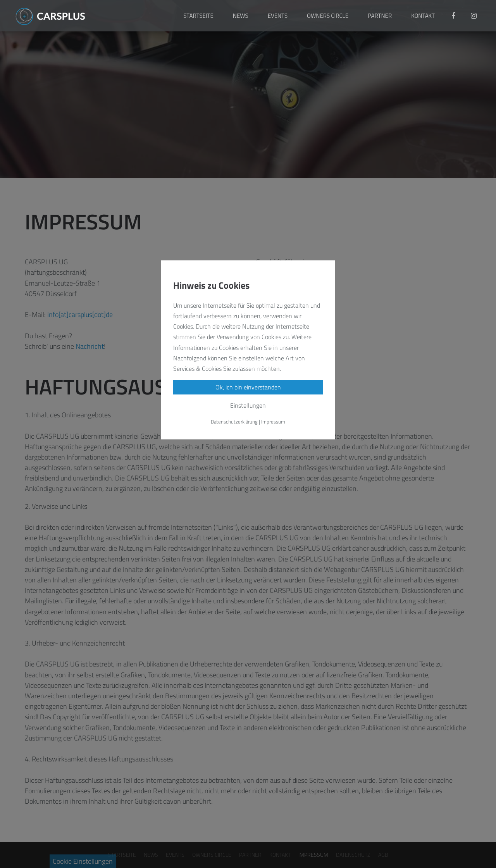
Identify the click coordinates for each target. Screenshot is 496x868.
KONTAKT (423, 16)
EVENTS (278, 16)
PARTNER (380, 16)
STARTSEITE (198, 16)
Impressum (273, 422)
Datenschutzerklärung (234, 422)
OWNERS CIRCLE (328, 16)
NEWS (241, 16)
